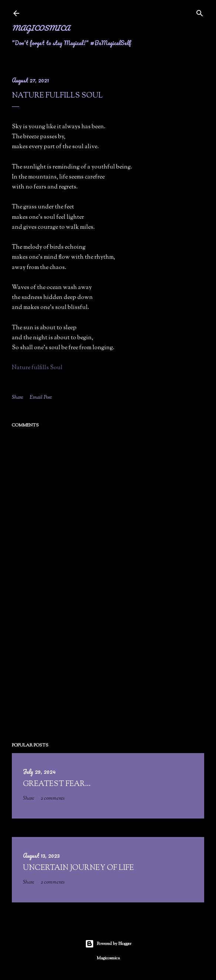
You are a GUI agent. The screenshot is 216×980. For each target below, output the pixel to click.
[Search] (200, 12)
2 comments (53, 799)
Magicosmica (41, 28)
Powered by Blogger (108, 944)
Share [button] (18, 398)
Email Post (41, 398)
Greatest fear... (57, 784)
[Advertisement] (108, 672)
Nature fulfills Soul (37, 368)
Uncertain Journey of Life (78, 868)
